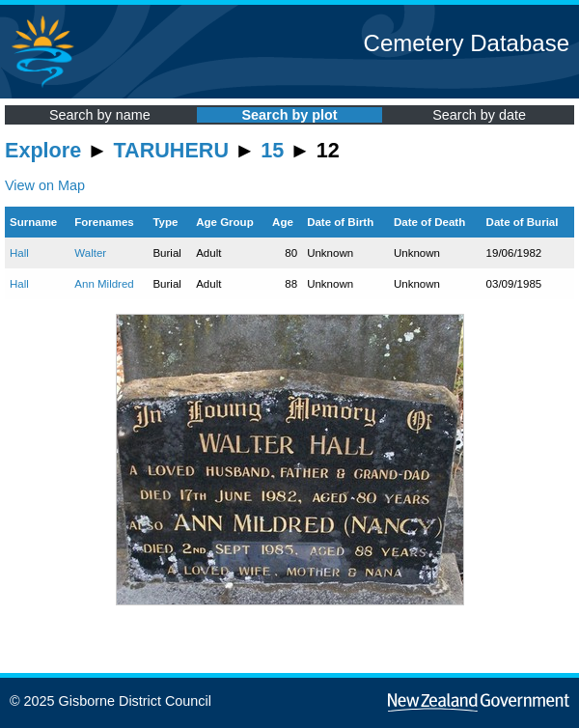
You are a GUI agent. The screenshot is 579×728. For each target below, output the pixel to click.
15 (272, 150)
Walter (90, 253)
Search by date (479, 115)
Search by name (100, 115)
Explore (43, 150)
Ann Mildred (104, 284)
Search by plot (289, 115)
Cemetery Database (467, 43)
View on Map (45, 185)
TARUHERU (171, 150)
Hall (19, 253)
